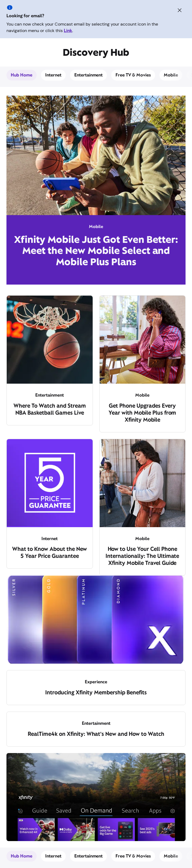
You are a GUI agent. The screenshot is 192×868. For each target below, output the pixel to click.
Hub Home (22, 75)
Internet (53, 75)
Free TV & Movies (133, 75)
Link (68, 31)
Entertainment (89, 75)
